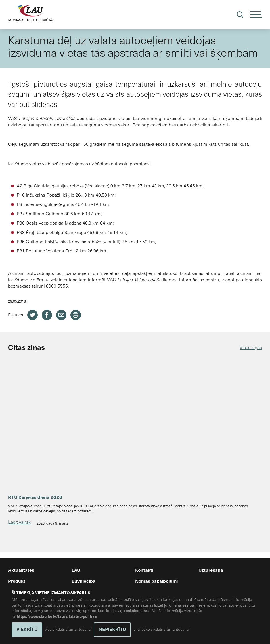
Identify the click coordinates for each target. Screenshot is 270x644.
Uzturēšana (211, 570)
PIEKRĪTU (27, 630)
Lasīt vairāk (19, 522)
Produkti (17, 581)
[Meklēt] (240, 15)
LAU (76, 570)
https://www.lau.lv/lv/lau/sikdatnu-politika (57, 617)
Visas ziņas (251, 348)
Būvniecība (84, 581)
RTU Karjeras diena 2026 (35, 497)
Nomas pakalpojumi (156, 581)
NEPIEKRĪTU (112, 630)
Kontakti (144, 570)
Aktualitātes (21, 570)
